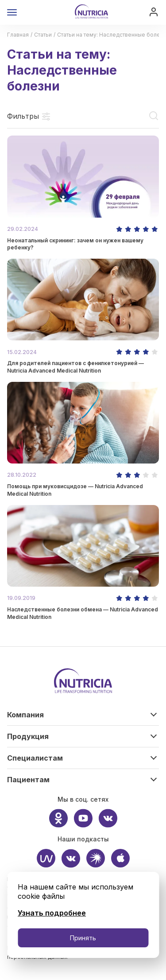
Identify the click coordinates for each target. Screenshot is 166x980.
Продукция (28, 736)
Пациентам (28, 780)
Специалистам (35, 758)
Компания (25, 715)
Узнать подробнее (52, 913)
